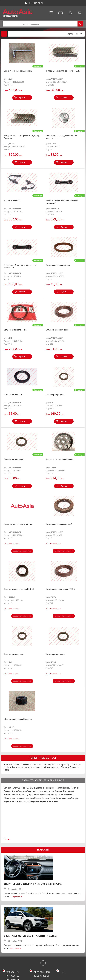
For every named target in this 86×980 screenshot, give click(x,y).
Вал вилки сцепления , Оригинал (18, 71)
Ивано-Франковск (46, 791)
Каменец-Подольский (64, 791)
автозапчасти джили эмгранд (27, 767)
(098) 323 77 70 (36, 3)
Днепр (15, 791)
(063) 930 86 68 (13, 976)
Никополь (29, 798)
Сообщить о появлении (22, 551)
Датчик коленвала (12, 200)
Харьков (8, 801)
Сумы (58, 798)
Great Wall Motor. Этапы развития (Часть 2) (31, 936)
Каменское (9, 795)
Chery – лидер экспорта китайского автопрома (33, 884)
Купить (22, 97)
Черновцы (53, 801)
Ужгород (75, 798)
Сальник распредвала (14, 394)
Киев (16, 795)
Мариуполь (69, 795)
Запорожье (32, 791)
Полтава (45, 798)
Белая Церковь (63, 788)
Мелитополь (10, 798)
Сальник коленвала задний (58, 265)
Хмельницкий (25, 801)
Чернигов (44, 801)
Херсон (15, 801)
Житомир (22, 791)
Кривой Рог (34, 795)
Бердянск (75, 788)
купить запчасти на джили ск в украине (50, 764)
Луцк (55, 795)
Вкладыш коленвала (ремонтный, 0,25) (63, 71)
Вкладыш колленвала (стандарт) (19, 524)
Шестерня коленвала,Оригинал (18, 719)
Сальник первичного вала (57, 330)
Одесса (38, 798)
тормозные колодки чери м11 (17, 764)
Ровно (53, 798)
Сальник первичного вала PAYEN (60, 589)
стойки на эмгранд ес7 (52, 767)
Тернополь (66, 798)
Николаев (20, 798)
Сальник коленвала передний (59, 524)
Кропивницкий (46, 795)
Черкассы (35, 801)
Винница (8, 791)
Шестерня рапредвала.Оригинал (60, 459)
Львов (61, 795)
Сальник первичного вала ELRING (19, 589)
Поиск (80, 24)
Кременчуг (24, 795)
